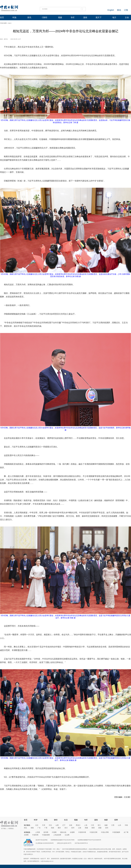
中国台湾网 (105, 832)
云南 (80, 828)
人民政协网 (57, 835)
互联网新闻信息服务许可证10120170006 (62, 840)
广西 (46, 828)
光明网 (26, 835)
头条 (9, 23)
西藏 (86, 828)
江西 (113, 825)
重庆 (59, 828)
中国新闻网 (46, 835)
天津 (44, 825)
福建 (106, 825)
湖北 (25, 828)
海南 (53, 828)
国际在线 (63, 832)
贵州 (73, 828)
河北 (50, 825)
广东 (39, 828)
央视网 (72, 832)
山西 (57, 825)
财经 (56, 820)
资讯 (29, 17)
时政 (15, 17)
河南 (126, 825)
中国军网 (35, 835)
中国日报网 (3, 23)
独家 (106, 820)
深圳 (107, 828)
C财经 (45, 17)
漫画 (85, 17)
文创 (127, 17)
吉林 (71, 825)
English (111, 10)
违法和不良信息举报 (41, 840)
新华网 (46, 832)
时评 (36, 820)
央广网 (126, 832)
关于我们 (4, 829)
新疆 (100, 828)
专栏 (73, 17)
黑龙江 (78, 825)
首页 (2, 17)
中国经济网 (93, 832)
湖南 (32, 828)
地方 (114, 17)
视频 (60, 17)
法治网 (67, 835)
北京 (37, 825)
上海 (86, 825)
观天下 (99, 17)
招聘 (116, 820)
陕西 (93, 828)
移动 (119, 10)
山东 (120, 825)
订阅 (126, 10)
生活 (66, 820)
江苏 (92, 825)
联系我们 (11, 829)
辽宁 (64, 825)
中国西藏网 (116, 832)
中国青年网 (82, 832)
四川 (66, 828)
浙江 (99, 825)
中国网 (54, 832)
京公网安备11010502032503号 (45, 843)
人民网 (38, 832)
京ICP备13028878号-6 (81, 843)
